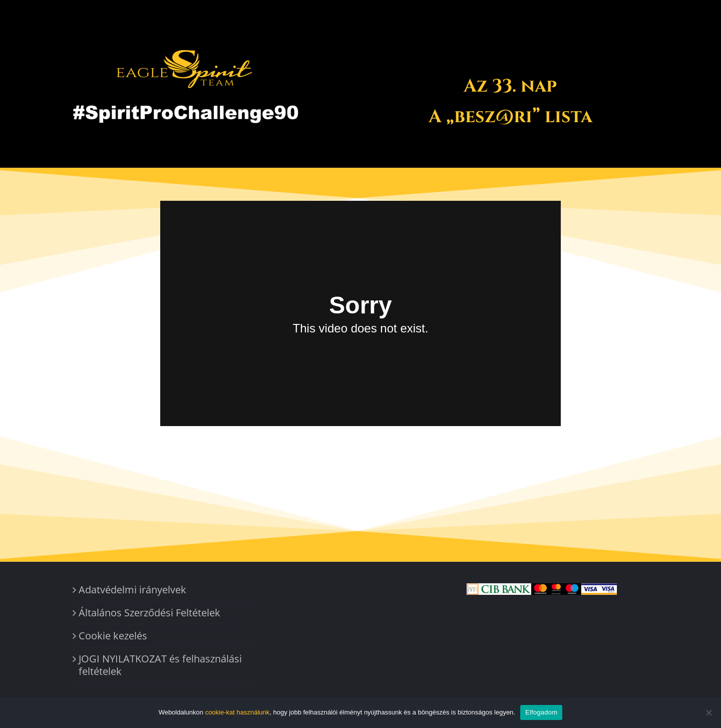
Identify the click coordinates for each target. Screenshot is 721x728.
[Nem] (708, 712)
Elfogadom (541, 712)
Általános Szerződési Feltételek (149, 613)
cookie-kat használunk (238, 712)
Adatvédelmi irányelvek (132, 590)
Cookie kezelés (113, 636)
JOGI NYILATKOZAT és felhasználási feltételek (160, 665)
